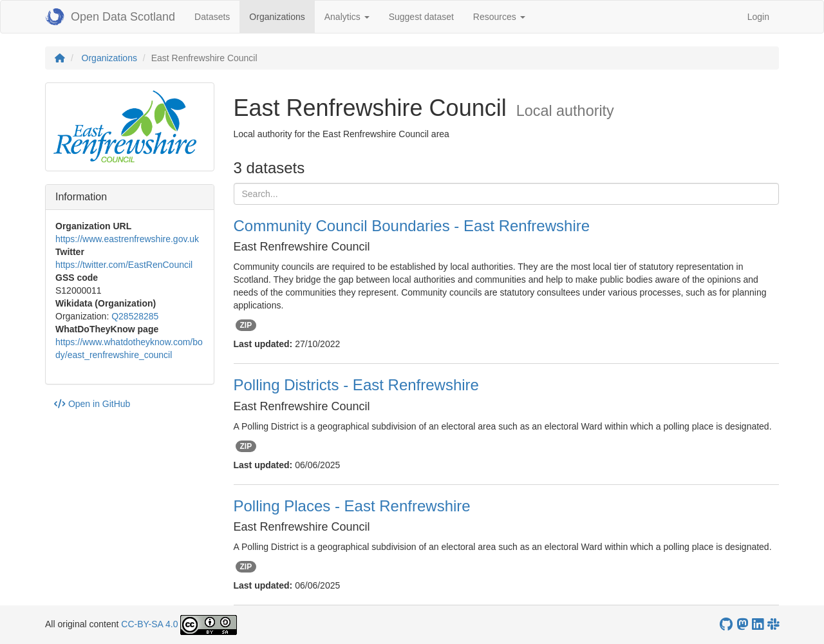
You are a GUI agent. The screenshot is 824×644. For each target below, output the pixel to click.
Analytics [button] (347, 17)
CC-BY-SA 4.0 (149, 624)
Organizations (282, 16)
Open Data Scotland (110, 17)
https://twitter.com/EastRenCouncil (124, 265)
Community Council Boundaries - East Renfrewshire (412, 226)
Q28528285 (135, 316)
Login (758, 17)
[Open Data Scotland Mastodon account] (742, 624)
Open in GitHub (92, 404)
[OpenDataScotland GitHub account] (726, 624)
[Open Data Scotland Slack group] (773, 624)
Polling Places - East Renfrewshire (352, 506)
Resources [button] (499, 17)
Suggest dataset (421, 17)
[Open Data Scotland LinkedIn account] (758, 624)
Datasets (212, 17)
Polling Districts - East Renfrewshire (356, 385)
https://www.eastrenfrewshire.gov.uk (127, 239)
